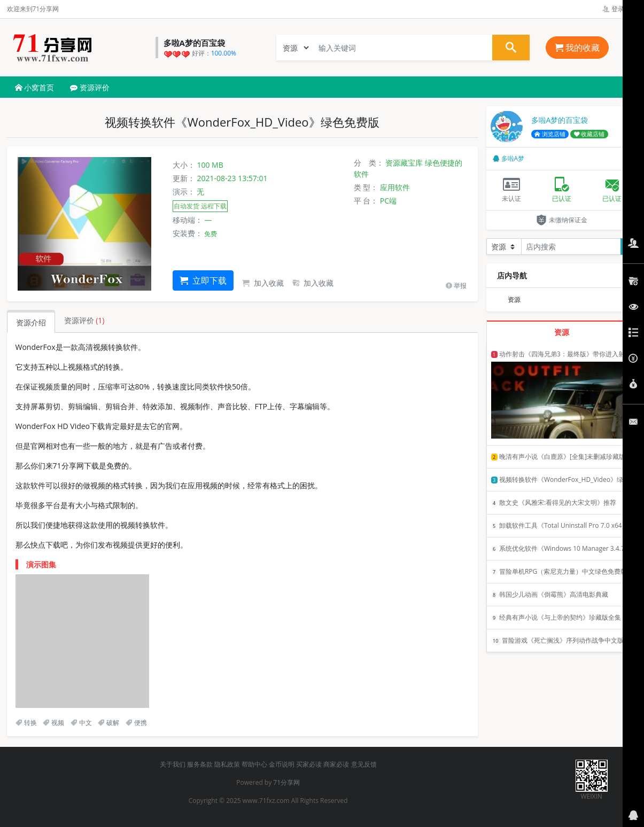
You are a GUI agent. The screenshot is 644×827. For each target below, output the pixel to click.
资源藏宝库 (404, 163)
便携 (136, 723)
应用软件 (395, 187)
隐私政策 (227, 764)
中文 (81, 723)
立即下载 (203, 280)
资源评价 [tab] (84, 320)
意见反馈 (364, 764)
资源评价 (90, 87)
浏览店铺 (550, 134)
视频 (53, 723)
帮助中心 (254, 764)
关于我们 (173, 764)
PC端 (388, 201)
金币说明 (282, 764)
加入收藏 (263, 283)
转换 (26, 723)
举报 (456, 286)
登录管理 (620, 9)
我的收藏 (577, 48)
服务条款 (200, 764)
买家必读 (309, 764)
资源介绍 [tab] (31, 322)
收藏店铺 (589, 134)
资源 (514, 299)
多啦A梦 (509, 158)
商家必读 (336, 764)
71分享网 (286, 782)
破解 (108, 723)
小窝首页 (35, 87)
